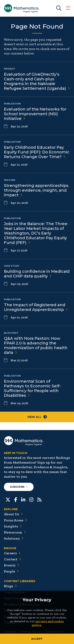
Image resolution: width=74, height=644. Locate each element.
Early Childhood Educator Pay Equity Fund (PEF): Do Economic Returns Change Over (37, 152)
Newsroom (15, 532)
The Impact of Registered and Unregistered (36, 307)
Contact (13, 559)
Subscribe (19, 487)
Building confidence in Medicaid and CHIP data (37, 274)
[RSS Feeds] (39, 499)
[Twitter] (8, 499)
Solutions (14, 538)
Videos (11, 622)
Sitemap (10, 631)
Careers (12, 553)
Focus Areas (15, 520)
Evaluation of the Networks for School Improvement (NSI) (35, 114)
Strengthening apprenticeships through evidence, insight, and (36, 190)
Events (12, 565)
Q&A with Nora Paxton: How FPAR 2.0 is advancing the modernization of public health (36, 345)
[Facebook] (16, 499)
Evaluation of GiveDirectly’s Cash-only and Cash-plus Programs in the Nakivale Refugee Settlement (37, 81)
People (11, 571)
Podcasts (13, 616)
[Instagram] (31, 499)
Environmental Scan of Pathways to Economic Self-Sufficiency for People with (32, 388)
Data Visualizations (22, 598)
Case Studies (16, 592)
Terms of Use (54, 631)
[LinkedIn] (23, 499)
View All (37, 417)
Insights (13, 526)
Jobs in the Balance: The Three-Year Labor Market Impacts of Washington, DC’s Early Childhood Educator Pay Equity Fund (36, 233)
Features (13, 610)
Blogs (10, 586)
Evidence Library (20, 604)
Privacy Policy (30, 631)
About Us (13, 514)
